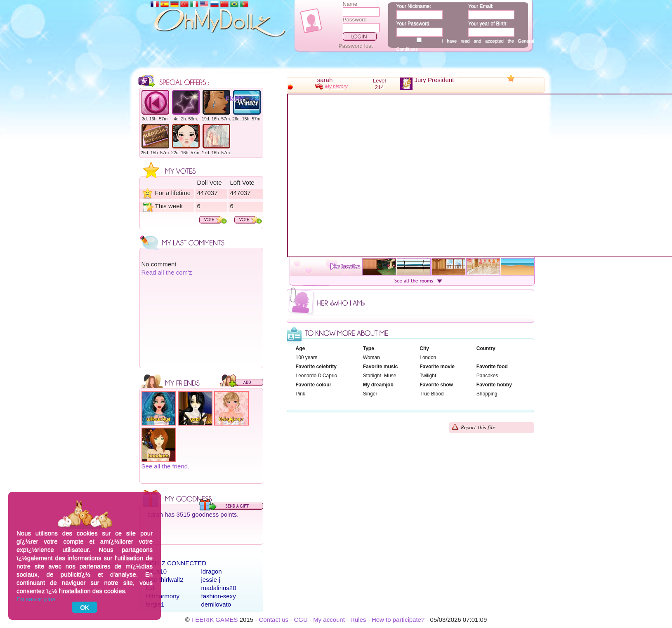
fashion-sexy (219, 596)
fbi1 (151, 588)
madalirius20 (219, 588)
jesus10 (156, 571)
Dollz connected (176, 563)
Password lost (356, 46)
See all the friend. (166, 466)
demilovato (216, 604)
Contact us (274, 620)
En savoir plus (36, 599)
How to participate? (398, 620)
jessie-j (211, 580)
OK (85, 607)
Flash (234, 98)
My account (329, 620)
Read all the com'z (167, 272)
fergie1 (155, 604)
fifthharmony (163, 596)
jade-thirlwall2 (165, 580)
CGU (301, 620)
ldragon (212, 571)
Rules (358, 620)
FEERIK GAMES (215, 620)
